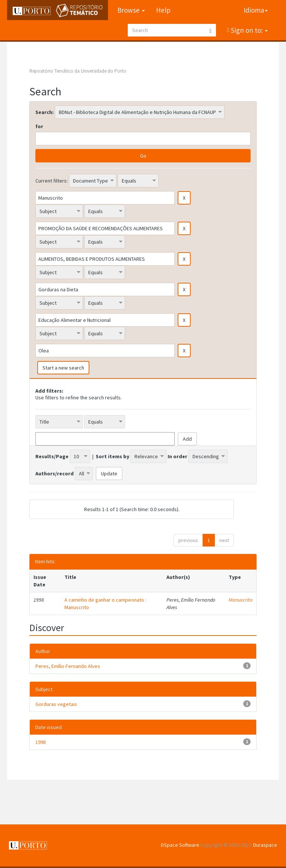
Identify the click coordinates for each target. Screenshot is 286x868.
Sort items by (112, 456)
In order (177, 456)
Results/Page (52, 456)
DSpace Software (180, 845)
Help (163, 10)
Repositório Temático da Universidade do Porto (78, 71)
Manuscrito (241, 600)
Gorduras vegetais (56, 704)
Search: (45, 112)
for (39, 126)
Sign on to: (249, 30)
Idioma (256, 10)
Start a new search (63, 368)
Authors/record (55, 473)
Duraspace (265, 845)
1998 (41, 742)
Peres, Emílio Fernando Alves (68, 666)
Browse (131, 10)
